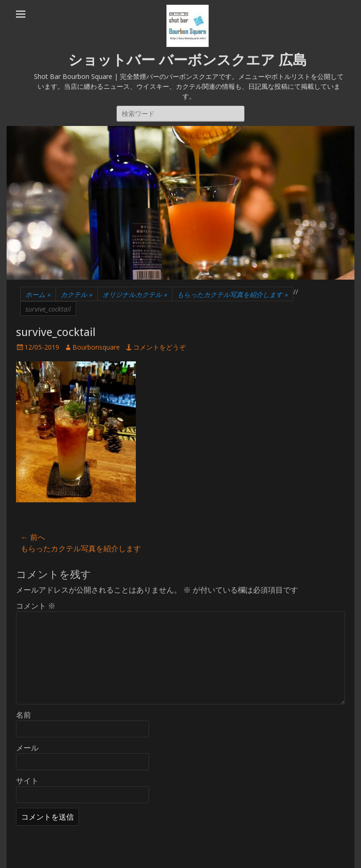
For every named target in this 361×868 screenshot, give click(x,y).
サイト (27, 781)
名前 (24, 715)
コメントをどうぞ (159, 347)
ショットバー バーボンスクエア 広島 (188, 60)
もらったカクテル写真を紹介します (233, 294)
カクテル (77, 294)
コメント (36, 606)
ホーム (38, 294)
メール (27, 748)
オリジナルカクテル (135, 294)
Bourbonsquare (96, 347)
